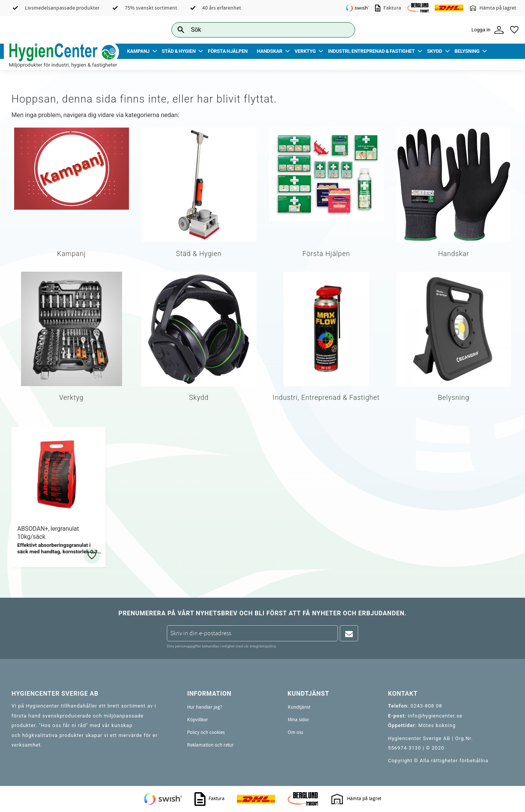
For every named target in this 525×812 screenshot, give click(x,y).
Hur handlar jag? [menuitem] (205, 707)
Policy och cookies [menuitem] (206, 732)
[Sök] (343, 30)
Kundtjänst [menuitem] (299, 707)
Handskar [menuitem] (270, 51)
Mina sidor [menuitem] (298, 720)
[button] (514, 30)
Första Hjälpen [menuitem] (228, 51)
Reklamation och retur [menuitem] (210, 745)
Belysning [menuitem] (467, 51)
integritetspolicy (262, 646)
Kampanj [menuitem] (138, 51)
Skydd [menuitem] (435, 51)
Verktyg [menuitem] (305, 51)
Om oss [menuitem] (295, 732)
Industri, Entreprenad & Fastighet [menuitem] (371, 51)
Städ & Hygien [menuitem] (179, 51)
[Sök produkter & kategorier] (255, 30)
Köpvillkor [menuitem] (198, 720)
